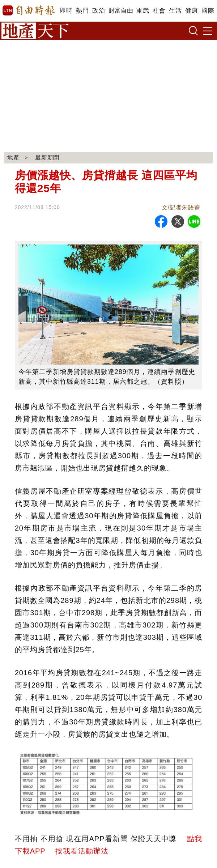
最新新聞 (48, 158)
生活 (175, 11)
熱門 (82, 11)
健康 (192, 11)
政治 (99, 11)
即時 (66, 11)
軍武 (143, 11)
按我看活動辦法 (82, 851)
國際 (208, 11)
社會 (159, 11)
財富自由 (121, 11)
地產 (13, 158)
